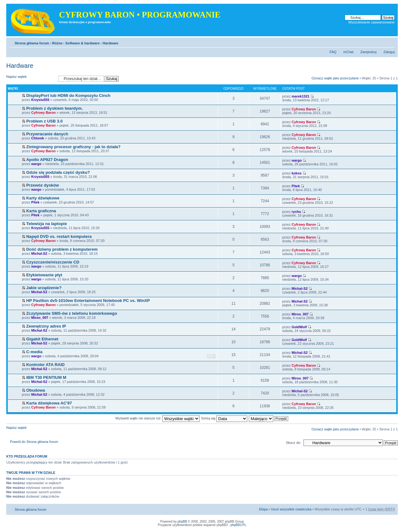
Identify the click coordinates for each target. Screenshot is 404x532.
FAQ (333, 52)
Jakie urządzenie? (44, 288)
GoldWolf (299, 327)
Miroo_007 (40, 318)
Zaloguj (389, 52)
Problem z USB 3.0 (44, 121)
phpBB (182, 522)
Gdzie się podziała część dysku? (58, 172)
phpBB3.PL (238, 525)
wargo (36, 164)
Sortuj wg (224, 418)
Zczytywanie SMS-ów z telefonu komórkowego (72, 313)
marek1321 (301, 96)
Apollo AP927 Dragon (47, 160)
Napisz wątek (31, 79)
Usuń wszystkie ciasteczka (291, 509)
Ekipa (264, 509)
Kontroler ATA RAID (45, 365)
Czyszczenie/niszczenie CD (53, 262)
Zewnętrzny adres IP (46, 326)
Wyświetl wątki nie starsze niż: (157, 418)
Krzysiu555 (40, 100)
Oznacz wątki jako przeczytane (335, 78)
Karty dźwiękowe (43, 198)
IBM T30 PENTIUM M (46, 377)
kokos (297, 173)
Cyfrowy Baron (43, 113)
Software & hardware (83, 43)
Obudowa (36, 390)
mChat (348, 52)
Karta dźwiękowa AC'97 (49, 403)
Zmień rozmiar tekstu (390, 42)
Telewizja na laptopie (47, 224)
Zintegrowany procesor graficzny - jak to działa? (73, 147)
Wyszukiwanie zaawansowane (372, 22)
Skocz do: (293, 443)
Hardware (111, 43)
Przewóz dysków (43, 185)
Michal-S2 (39, 253)
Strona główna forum (32, 43)
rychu (296, 212)
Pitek (296, 186)
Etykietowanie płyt (44, 275)
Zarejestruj (368, 52)
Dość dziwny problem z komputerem (62, 249)
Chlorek (38, 138)
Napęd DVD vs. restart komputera (59, 236)
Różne (57, 43)
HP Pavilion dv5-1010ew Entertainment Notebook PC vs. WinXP (88, 301)
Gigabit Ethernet (42, 339)
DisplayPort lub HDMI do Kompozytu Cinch (68, 95)
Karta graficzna (41, 211)
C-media (34, 352)
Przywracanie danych (47, 134)
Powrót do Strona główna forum (34, 442)
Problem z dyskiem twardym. (54, 108)
